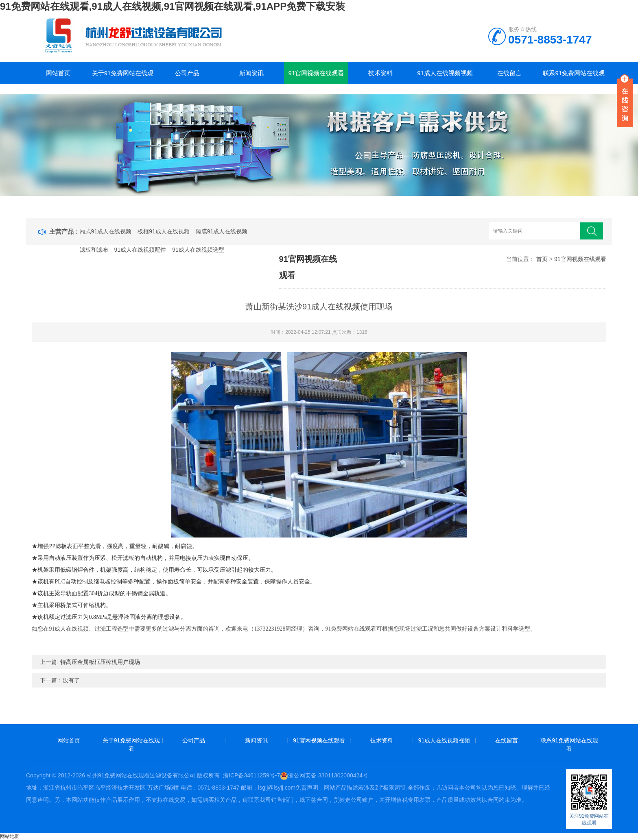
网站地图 (10, 836)
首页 (542, 259)
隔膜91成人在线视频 (222, 231)
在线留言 (509, 73)
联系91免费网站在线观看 (574, 77)
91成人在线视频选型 (198, 250)
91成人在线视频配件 (140, 250)
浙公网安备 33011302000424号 (324, 775)
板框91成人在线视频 (164, 231)
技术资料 (380, 73)
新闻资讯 (251, 73)
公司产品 (187, 73)
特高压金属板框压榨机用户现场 (100, 662)
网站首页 (58, 73)
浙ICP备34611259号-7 (251, 775)
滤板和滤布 (94, 250)
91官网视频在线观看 (316, 73)
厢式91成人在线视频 (106, 231)
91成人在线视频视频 (445, 73)
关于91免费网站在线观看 (123, 77)
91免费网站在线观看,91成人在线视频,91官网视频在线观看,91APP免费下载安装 (173, 6)
